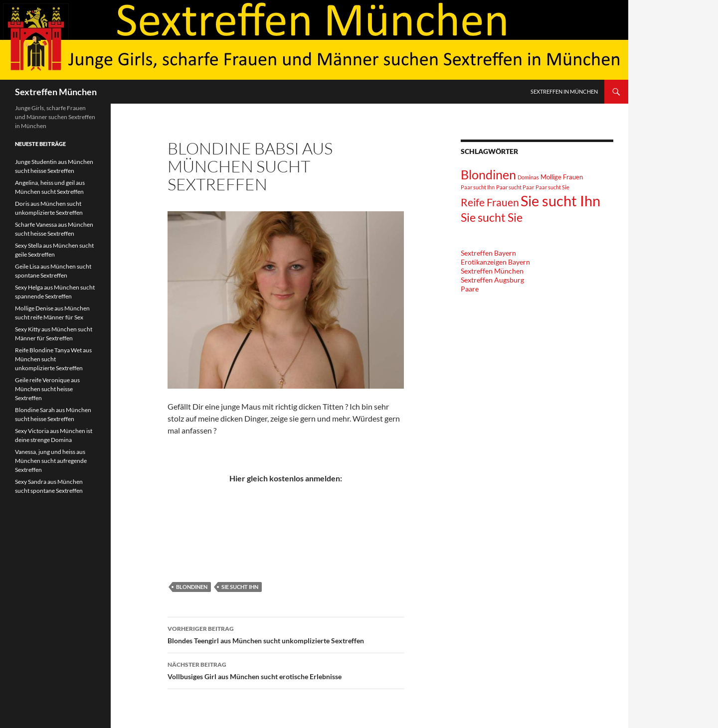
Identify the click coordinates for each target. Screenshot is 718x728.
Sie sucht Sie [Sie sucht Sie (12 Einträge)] (492, 218)
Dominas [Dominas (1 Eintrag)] (528, 177)
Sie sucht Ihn (240, 587)
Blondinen (192, 587)
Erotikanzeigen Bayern (495, 262)
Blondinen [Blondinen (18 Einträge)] (488, 174)
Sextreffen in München (564, 91)
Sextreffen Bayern (488, 253)
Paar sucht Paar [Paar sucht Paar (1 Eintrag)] (515, 187)
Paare (470, 289)
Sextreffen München (56, 92)
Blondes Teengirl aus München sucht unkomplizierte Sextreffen (286, 634)
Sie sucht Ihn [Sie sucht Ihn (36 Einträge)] (560, 201)
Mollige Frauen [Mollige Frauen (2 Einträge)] (562, 177)
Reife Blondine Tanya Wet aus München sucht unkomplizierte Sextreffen (53, 359)
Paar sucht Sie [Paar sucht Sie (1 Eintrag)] (552, 187)
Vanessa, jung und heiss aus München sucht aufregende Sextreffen (51, 461)
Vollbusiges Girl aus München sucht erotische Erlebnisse (286, 670)
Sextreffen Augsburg (492, 280)
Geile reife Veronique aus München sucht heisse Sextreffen (47, 389)
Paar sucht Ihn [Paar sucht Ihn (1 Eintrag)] (478, 187)
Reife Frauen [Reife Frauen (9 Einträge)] (490, 202)
